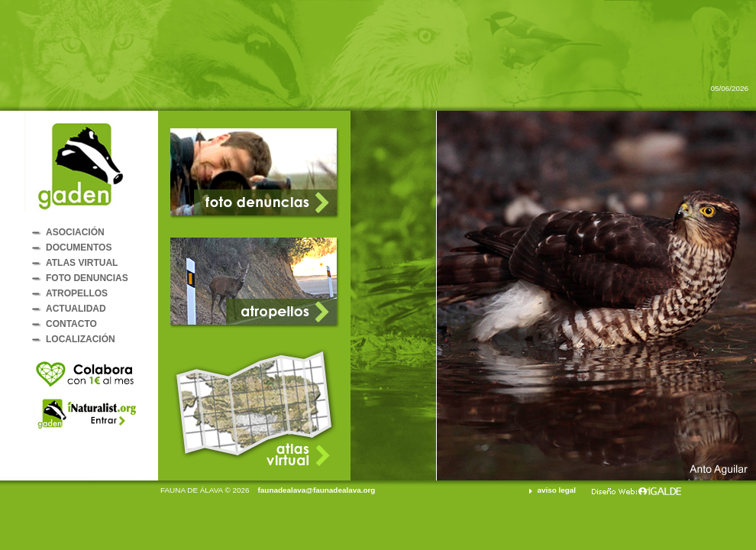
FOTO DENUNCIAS (87, 278)
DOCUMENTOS (79, 247)
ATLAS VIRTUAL (82, 263)
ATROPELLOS (77, 293)
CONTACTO (71, 324)
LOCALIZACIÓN (81, 339)
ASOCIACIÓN (75, 232)
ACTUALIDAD (76, 309)
